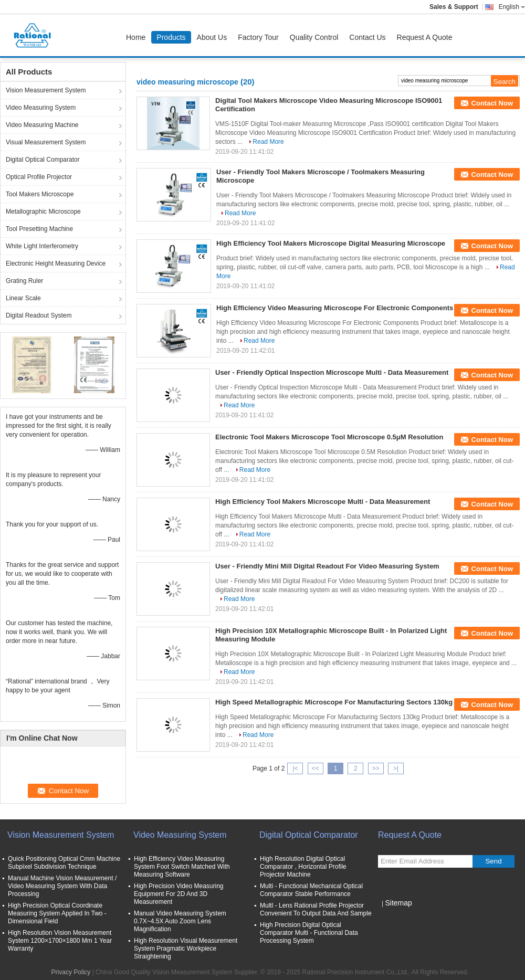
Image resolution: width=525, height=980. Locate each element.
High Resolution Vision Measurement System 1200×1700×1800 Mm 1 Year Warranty (60, 941)
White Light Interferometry (42, 246)
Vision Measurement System (46, 90)
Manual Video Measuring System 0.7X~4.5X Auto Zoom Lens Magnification (180, 921)
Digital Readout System (39, 315)
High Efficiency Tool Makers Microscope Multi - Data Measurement (323, 502)
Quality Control (314, 37)
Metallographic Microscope (43, 212)
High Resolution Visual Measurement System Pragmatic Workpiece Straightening (186, 949)
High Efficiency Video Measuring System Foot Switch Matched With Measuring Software (182, 867)
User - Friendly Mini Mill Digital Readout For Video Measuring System (327, 566)
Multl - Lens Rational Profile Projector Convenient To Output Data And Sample (316, 909)
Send (493, 861)
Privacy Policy (71, 972)
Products (171, 37)
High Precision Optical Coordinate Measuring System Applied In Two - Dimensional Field (57, 913)
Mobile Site (397, 916)
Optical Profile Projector (39, 177)
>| (396, 768)
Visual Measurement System (46, 142)
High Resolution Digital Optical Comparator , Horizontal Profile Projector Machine (303, 867)
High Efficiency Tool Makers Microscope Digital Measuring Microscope (331, 243)
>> (376, 768)
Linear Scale (23, 298)
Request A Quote (425, 37)
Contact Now (492, 103)
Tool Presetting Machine (39, 229)
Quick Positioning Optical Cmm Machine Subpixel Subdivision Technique (64, 863)
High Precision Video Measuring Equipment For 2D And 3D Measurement (179, 894)
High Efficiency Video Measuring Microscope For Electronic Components (335, 308)
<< (316, 768)
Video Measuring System (41, 108)
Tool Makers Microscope (40, 194)
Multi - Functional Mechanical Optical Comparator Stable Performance (311, 890)
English (512, 7)
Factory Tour (258, 37)
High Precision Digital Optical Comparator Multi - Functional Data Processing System (309, 933)
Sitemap (398, 903)
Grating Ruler (24, 281)
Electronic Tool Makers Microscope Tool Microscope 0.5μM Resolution (329, 437)
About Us (212, 37)
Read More (268, 142)
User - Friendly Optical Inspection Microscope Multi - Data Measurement (332, 372)
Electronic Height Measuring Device (56, 264)
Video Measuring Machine (42, 125)
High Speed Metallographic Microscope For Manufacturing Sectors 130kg (334, 702)
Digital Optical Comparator (43, 160)
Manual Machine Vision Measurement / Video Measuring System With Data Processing (62, 886)
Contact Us (367, 37)
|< (295, 768)
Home (136, 37)
